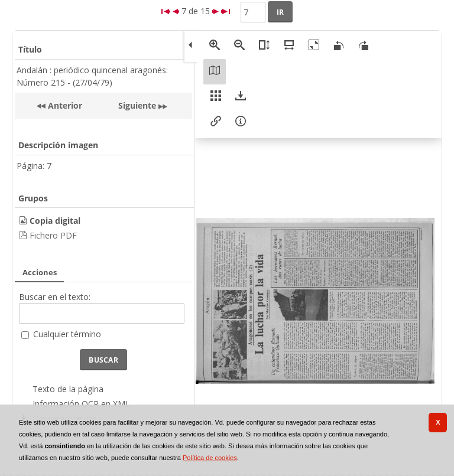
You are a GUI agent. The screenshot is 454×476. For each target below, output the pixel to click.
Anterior (64, 105)
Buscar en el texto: (55, 297)
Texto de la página (68, 389)
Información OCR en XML (81, 404)
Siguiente (137, 105)
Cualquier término (67, 334)
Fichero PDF (53, 235)
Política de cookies (210, 458)
